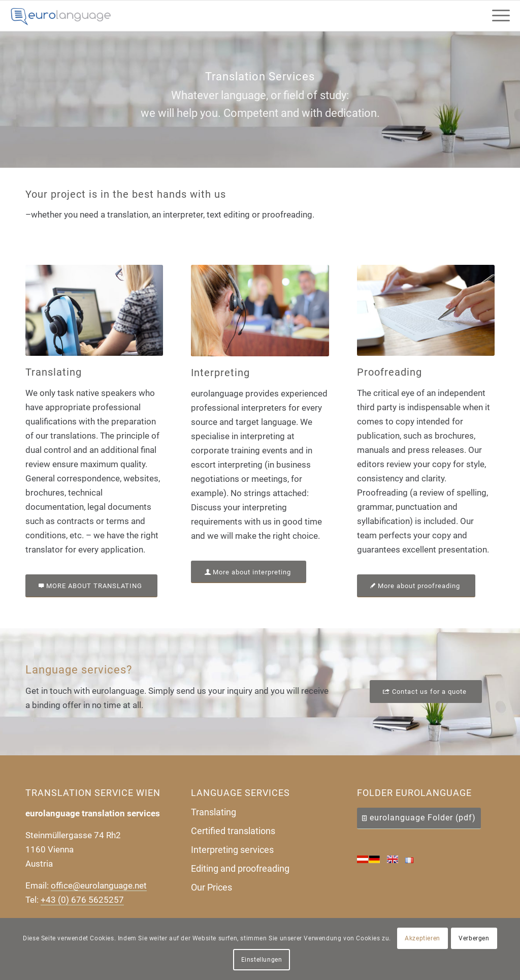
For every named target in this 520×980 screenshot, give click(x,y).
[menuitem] (498, 16)
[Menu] (498, 16)
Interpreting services (232, 850)
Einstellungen (262, 960)
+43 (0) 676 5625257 (82, 900)
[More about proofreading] (416, 586)
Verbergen (474, 938)
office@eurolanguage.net (99, 885)
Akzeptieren (422, 938)
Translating (214, 812)
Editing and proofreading (240, 868)
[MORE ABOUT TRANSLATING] (91, 586)
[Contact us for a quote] (426, 692)
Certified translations (233, 831)
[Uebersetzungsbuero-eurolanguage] (61, 16)
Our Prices (212, 887)
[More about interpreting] (249, 572)
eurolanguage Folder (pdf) (423, 818)
